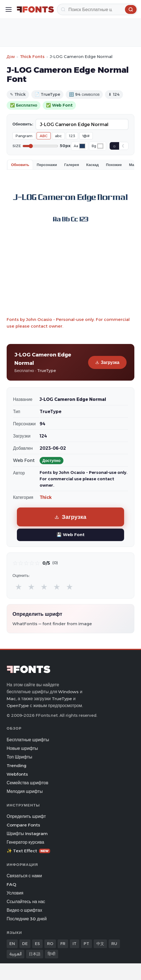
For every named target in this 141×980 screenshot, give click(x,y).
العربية (16, 954)
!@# (86, 136)
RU (114, 944)
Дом (11, 56)
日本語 (35, 954)
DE (25, 944)
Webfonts (17, 774)
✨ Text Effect (28, 851)
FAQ (11, 884)
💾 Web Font (70, 535)
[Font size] (40, 146)
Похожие (114, 165)
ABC (44, 136)
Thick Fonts (32, 56)
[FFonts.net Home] (35, 9)
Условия (15, 893)
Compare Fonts (23, 825)
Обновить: (23, 124)
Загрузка (107, 362)
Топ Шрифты (19, 757)
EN (12, 944)
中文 (100, 944)
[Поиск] (97, 9)
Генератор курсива (25, 842)
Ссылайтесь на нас (26, 902)
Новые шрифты (22, 748)
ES (37, 944)
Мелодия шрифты (25, 791)
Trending (16, 766)
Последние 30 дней (27, 919)
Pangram (24, 136)
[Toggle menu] (9, 9)
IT (75, 944)
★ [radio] (19, 587)
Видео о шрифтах (24, 910)
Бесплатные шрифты (28, 740)
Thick (46, 497)
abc (58, 136)
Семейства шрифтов (27, 783)
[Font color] (82, 146)
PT (86, 944)
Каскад (92, 165)
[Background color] (100, 146)
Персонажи (47, 165)
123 (72, 136)
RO (50, 944)
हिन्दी (52, 954)
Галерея (72, 165)
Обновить (20, 165)
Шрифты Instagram (27, 834)
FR (63, 944)
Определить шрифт (26, 816)
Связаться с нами (24, 876)
